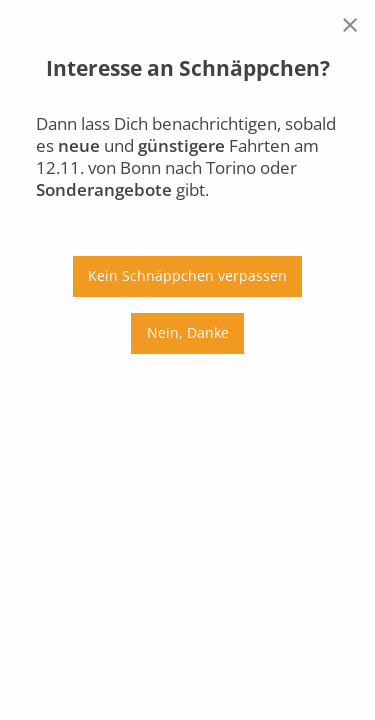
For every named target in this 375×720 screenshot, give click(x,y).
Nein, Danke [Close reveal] (188, 332)
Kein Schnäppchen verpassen (187, 275)
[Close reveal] (350, 24)
